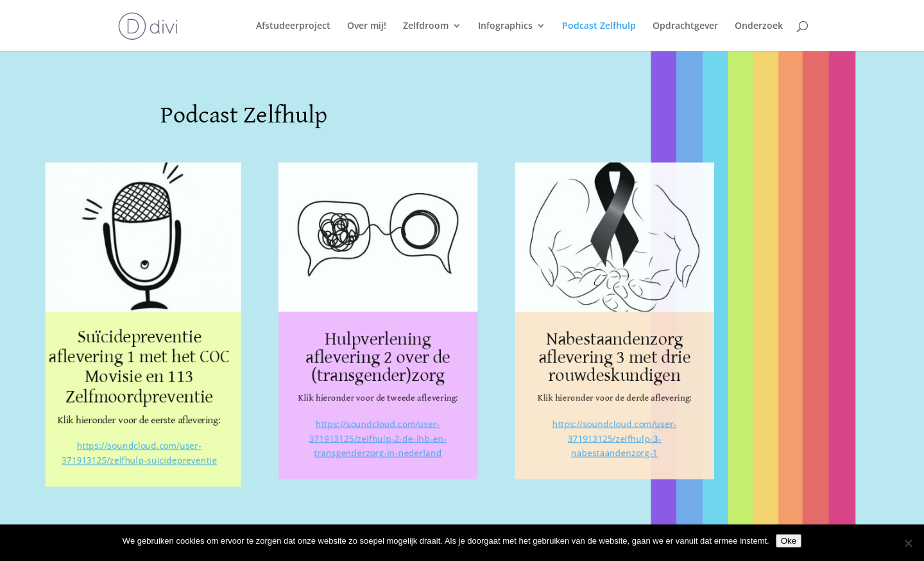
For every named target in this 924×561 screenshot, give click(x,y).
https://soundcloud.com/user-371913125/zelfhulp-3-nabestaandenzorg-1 (622, 442)
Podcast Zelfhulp (599, 26)
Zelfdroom (426, 26)
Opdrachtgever (685, 26)
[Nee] (908, 543)
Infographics (505, 26)
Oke (789, 541)
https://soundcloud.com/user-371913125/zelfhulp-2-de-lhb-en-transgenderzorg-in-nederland (378, 442)
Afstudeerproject (293, 26)
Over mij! (367, 26)
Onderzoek (759, 26)
